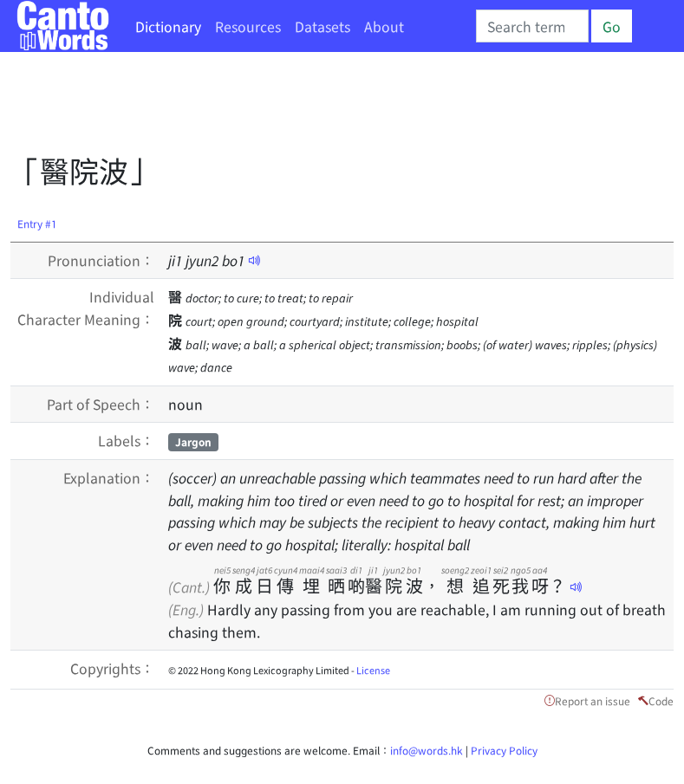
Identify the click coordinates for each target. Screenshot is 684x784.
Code (661, 700)
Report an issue (593, 700)
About (384, 26)
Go (612, 26)
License (373, 670)
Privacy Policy (504, 750)
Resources (248, 26)
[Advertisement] (326, 108)
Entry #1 (37, 223)
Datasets (322, 26)
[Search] (532, 26)
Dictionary (168, 26)
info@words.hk (427, 750)
